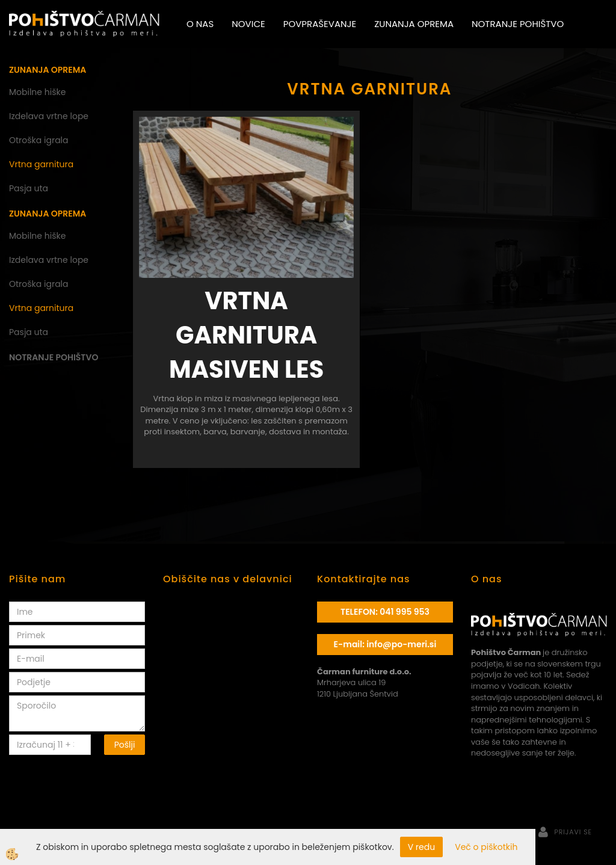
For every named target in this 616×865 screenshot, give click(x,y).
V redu (422, 847)
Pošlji (125, 745)
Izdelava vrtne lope (49, 116)
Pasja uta (29, 188)
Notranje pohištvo (518, 24)
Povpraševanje (320, 24)
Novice (248, 24)
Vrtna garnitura (41, 164)
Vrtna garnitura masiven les (246, 335)
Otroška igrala (39, 140)
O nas (200, 24)
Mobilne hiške (37, 92)
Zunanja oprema (414, 24)
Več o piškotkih (486, 847)
